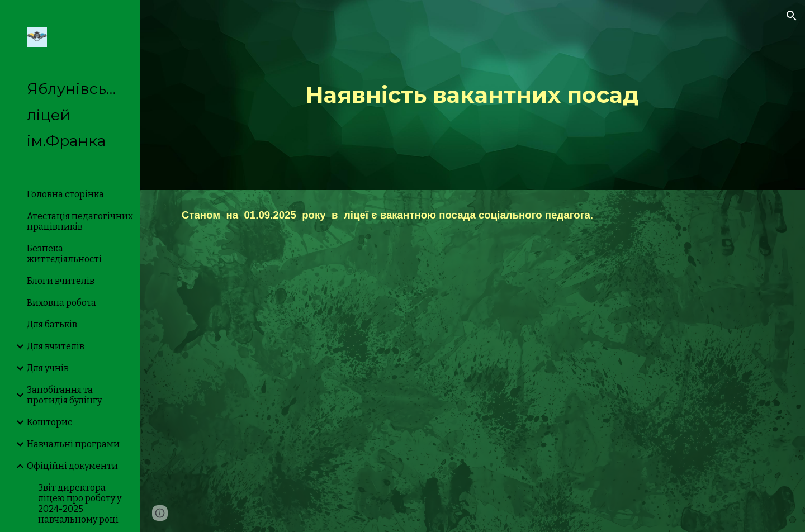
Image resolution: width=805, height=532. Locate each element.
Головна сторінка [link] (65, 194)
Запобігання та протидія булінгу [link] (64, 395)
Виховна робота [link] (61, 303)
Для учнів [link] (48, 368)
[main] (472, 95)
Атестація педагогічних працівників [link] (80, 221)
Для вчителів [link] (56, 346)
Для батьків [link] (52, 324)
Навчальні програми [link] (73, 444)
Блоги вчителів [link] (61, 281)
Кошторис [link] (49, 422)
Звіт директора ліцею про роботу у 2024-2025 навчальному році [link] (80, 503)
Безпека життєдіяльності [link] (64, 254)
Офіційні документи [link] (72, 466)
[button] (792, 16)
